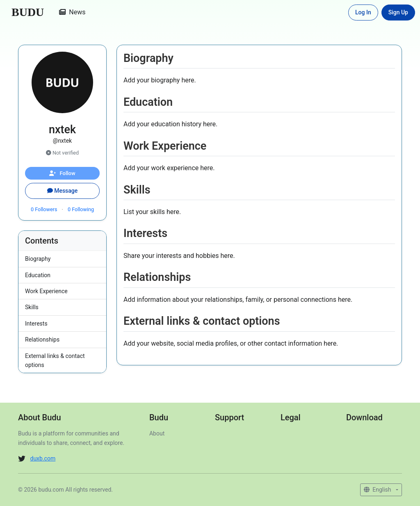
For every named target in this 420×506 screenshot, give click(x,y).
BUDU (28, 12)
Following (81, 209)
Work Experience (46, 291)
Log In (363, 12)
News (72, 12)
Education (38, 275)
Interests (36, 324)
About (157, 433)
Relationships (42, 340)
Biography (38, 259)
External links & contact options (55, 360)
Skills (32, 307)
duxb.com (43, 458)
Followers (45, 209)
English (378, 490)
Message (63, 191)
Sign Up (398, 12)
